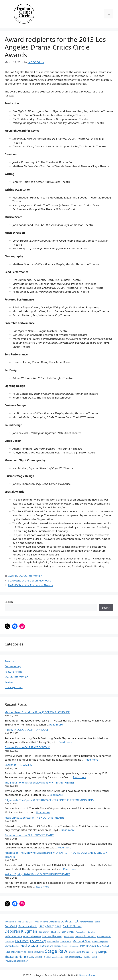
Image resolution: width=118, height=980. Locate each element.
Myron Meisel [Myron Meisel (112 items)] (12, 946)
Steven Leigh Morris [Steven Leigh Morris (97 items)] (79, 952)
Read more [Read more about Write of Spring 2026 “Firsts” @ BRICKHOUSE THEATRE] (43, 887)
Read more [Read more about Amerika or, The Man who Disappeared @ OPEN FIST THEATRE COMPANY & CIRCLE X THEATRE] (70, 869)
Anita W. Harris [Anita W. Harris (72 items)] (41, 922)
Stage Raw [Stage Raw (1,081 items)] (56, 951)
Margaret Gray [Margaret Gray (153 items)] (82, 941)
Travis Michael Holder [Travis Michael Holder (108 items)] (16, 961)
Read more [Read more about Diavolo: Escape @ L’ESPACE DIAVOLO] (91, 760)
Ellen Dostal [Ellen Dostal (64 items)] (56, 932)
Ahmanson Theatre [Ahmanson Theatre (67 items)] (13, 922)
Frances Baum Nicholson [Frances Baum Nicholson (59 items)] (86, 932)
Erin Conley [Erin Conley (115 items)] (68, 932)
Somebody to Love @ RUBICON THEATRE (29, 835)
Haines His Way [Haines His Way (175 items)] (52, 936)
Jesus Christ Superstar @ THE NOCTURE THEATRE (34, 818)
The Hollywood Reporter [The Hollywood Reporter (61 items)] (54, 957)
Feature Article (14, 672)
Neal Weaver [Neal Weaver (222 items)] (29, 946)
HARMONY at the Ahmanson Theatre (31, 585)
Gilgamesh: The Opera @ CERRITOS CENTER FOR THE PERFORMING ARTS (49, 800)
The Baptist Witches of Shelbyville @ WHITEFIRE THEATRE (39, 783)
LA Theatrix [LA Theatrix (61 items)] (9, 941)
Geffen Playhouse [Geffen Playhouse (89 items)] (13, 936)
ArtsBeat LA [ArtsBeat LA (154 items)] (56, 921)
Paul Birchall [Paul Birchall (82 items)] (103, 946)
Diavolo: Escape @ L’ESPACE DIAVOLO (27, 747)
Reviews (10, 682)
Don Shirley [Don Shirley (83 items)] (44, 932)
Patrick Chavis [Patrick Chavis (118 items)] (88, 946)
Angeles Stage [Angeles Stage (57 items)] (28, 922)
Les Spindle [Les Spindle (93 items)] (53, 941)
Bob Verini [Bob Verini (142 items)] (11, 926)
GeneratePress (87, 975)
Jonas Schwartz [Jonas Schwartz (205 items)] (85, 936)
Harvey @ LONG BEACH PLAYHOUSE (27, 730)
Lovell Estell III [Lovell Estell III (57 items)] (66, 941)
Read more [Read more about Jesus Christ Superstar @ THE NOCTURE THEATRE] (68, 830)
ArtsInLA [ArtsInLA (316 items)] (72, 921)
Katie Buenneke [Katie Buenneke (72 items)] (104, 937)
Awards (13, 576)
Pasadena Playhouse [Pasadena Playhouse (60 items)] (70, 946)
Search (9, 602)
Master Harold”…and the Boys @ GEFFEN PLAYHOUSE (37, 712)
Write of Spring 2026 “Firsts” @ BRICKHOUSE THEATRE (37, 874)
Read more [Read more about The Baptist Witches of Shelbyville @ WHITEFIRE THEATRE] (56, 795)
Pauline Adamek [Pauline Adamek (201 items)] (16, 952)
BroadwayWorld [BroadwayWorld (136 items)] (28, 926)
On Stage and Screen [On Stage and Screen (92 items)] (50, 946)
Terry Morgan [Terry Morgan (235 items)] (100, 952)
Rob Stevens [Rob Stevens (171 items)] (36, 952)
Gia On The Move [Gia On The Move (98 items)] (32, 936)
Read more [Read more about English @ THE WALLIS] (80, 777)
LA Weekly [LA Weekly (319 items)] (38, 941)
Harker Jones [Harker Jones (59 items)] (69, 937)
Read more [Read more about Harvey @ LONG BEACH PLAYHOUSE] (65, 742)
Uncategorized (14, 687)
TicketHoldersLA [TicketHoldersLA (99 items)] (73, 957)
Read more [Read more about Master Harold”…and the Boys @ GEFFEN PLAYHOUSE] (56, 724)
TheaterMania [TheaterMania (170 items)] (14, 957)
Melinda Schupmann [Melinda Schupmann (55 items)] (100, 942)
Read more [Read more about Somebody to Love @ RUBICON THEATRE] (64, 847)
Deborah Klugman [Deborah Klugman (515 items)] (21, 931)
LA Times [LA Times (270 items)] (22, 941)
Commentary (13, 666)
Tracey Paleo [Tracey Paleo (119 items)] (90, 957)
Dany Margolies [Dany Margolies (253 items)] (50, 926)
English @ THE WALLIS (18, 765)
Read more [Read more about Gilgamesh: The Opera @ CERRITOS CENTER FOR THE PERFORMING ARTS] (43, 812)
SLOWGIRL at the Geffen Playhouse (30, 580)
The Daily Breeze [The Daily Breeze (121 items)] (33, 957)
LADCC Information (30, 576)
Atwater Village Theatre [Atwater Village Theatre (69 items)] (90, 922)
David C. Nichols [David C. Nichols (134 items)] (72, 926)
